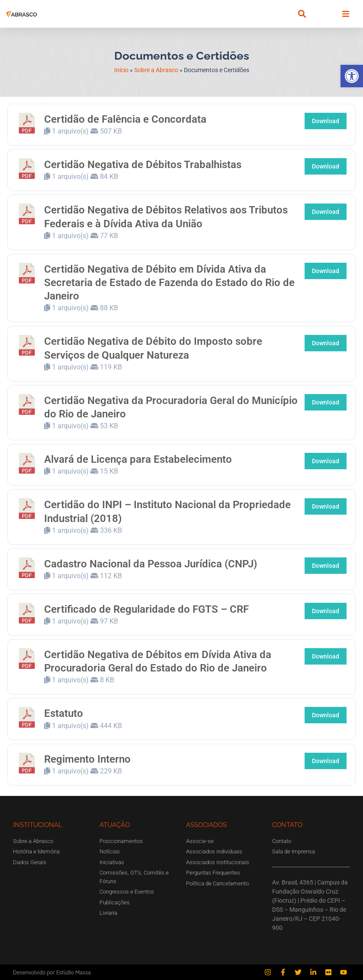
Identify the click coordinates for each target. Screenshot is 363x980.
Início (121, 70)
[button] (352, 76)
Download (326, 121)
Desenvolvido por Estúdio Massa (52, 972)
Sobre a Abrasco (156, 70)
